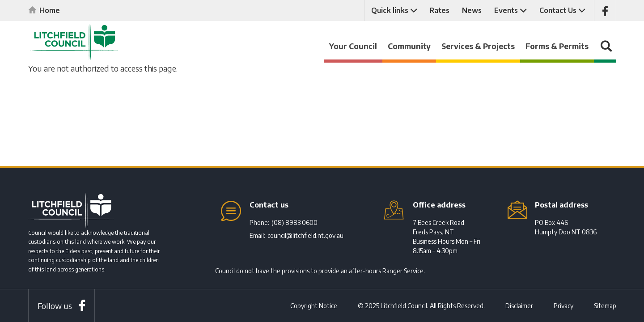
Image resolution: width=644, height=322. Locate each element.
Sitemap (605, 306)
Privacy (563, 306)
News (472, 10)
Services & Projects (478, 46)
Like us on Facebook (605, 11)
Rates (440, 10)
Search (605, 50)
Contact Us (558, 10)
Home (50, 10)
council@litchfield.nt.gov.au (305, 235)
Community (409, 46)
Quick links (390, 10)
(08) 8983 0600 (294, 222)
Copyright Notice (314, 306)
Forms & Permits (557, 46)
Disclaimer (519, 306)
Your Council (353, 46)
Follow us (55, 306)
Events (506, 10)
